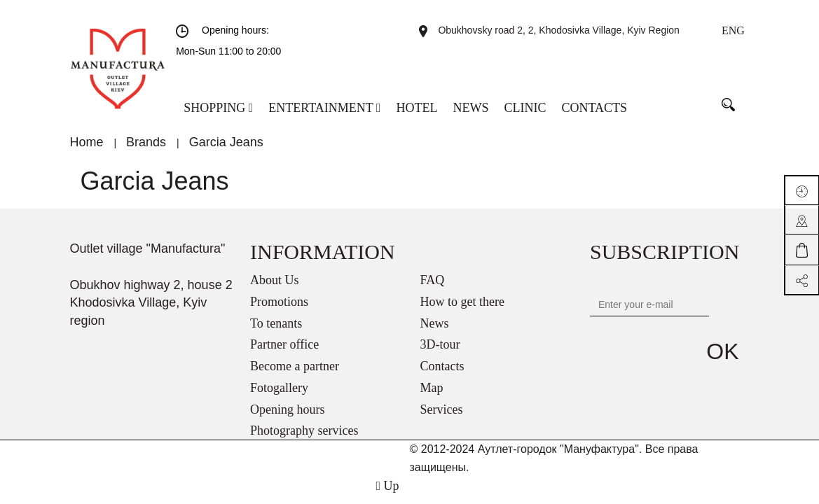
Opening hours (288, 409)
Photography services (304, 430)
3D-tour (440, 344)
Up (387, 486)
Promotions (279, 302)
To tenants (276, 323)
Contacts (442, 366)
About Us (275, 280)
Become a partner (295, 366)
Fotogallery (279, 388)
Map (432, 388)
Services (442, 409)
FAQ (433, 280)
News (435, 323)
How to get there (462, 302)
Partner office (284, 344)
